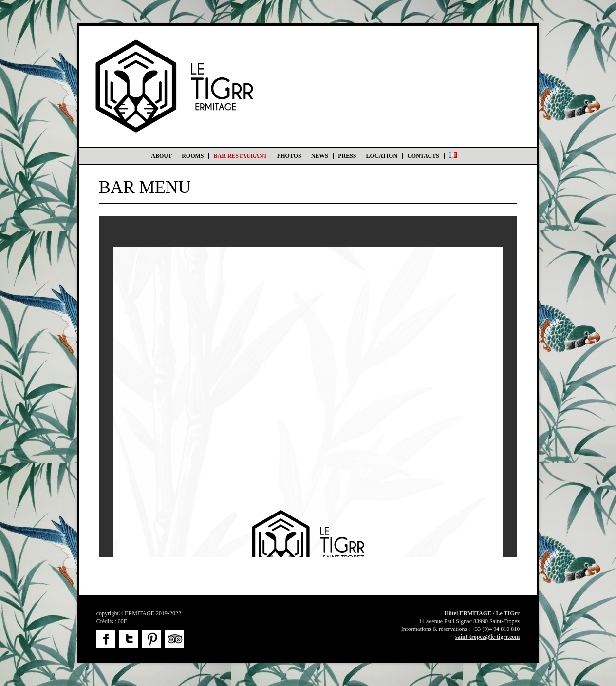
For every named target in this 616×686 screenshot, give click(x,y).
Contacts (423, 156)
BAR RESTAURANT (241, 156)
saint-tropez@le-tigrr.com (487, 637)
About (161, 156)
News (320, 156)
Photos (289, 156)
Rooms (193, 156)
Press (347, 156)
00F (122, 621)
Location (382, 156)
